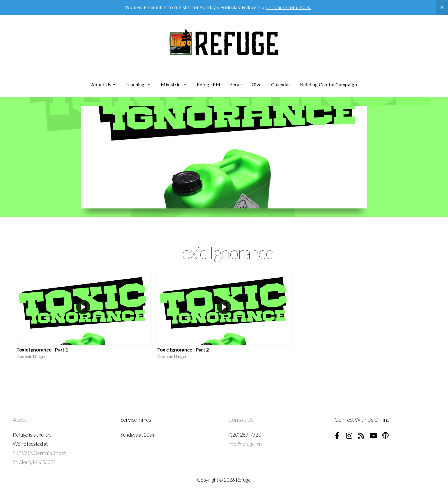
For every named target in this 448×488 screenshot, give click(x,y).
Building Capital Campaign (328, 84)
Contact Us (241, 419)
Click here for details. (289, 7)
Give (257, 84)
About (20, 419)
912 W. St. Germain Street (39, 453)
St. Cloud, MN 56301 (34, 462)
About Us (103, 84)
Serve (236, 84)
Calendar (281, 84)
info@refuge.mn (245, 444)
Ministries (174, 84)
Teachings (138, 84)
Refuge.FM (209, 84)
